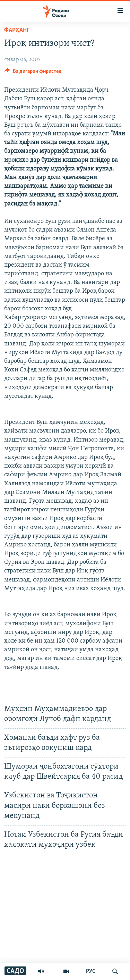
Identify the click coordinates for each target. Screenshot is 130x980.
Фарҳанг (17, 30)
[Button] (33, 73)
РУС (91, 971)
